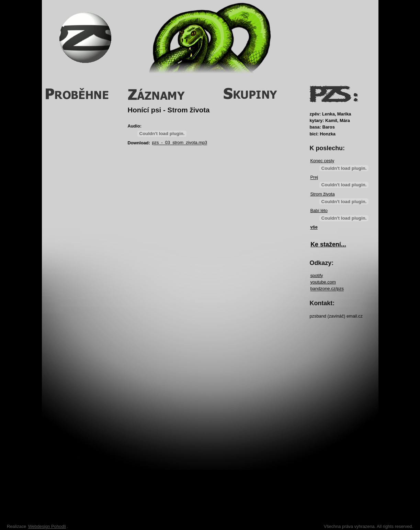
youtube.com (323, 282)
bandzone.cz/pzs (327, 289)
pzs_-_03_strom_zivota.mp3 (179, 143)
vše (314, 227)
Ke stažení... (328, 244)
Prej (314, 178)
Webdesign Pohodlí (47, 526)
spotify (316, 275)
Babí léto (319, 211)
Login (357, 19)
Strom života (322, 194)
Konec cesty (322, 161)
